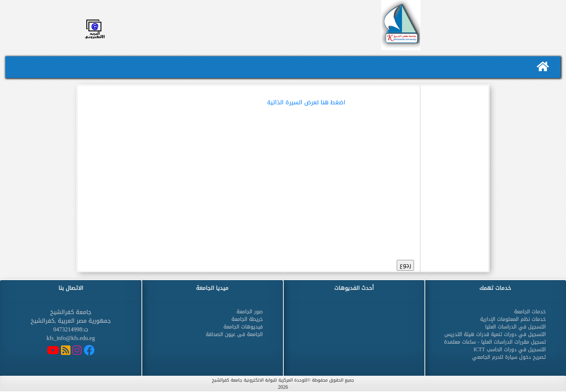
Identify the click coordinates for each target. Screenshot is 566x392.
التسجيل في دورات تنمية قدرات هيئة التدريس (495, 334)
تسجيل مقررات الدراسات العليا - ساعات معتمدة (495, 342)
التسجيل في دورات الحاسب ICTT (510, 350)
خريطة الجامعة (247, 319)
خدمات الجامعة (530, 312)
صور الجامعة (250, 312)
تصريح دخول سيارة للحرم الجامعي (509, 357)
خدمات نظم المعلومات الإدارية (513, 319)
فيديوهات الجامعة (243, 327)
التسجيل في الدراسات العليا (515, 327)
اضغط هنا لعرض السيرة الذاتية (306, 102)
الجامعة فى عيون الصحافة (234, 334)
